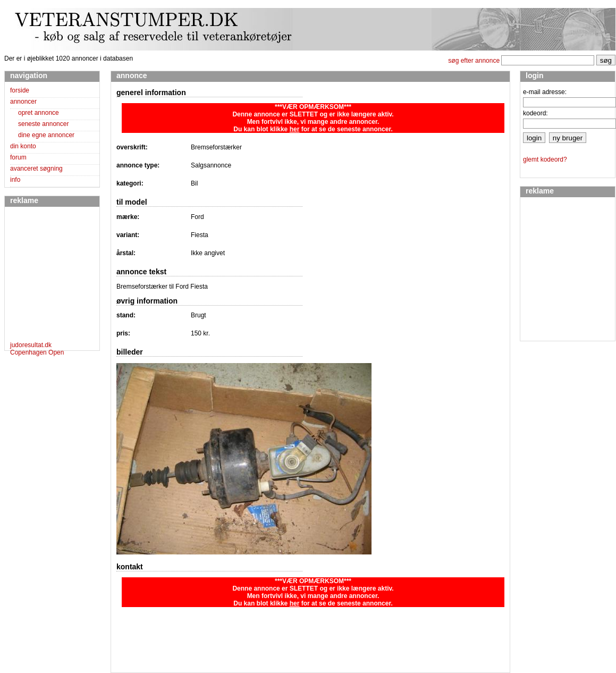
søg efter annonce (474, 61)
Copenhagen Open (37, 352)
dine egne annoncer (46, 135)
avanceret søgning (36, 169)
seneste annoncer (43, 124)
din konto (23, 146)
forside (20, 90)
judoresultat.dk (31, 345)
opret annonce (39, 113)
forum (18, 157)
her (295, 129)
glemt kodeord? (545, 159)
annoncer (23, 102)
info (15, 180)
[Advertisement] (42, 276)
